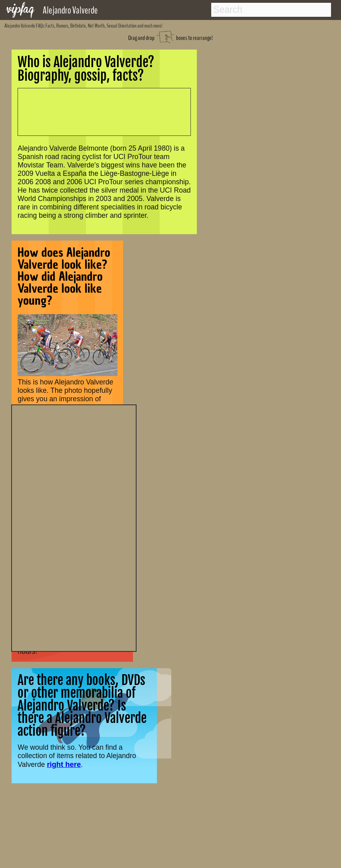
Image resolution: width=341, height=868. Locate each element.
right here (64, 764)
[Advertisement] (74, 527)
